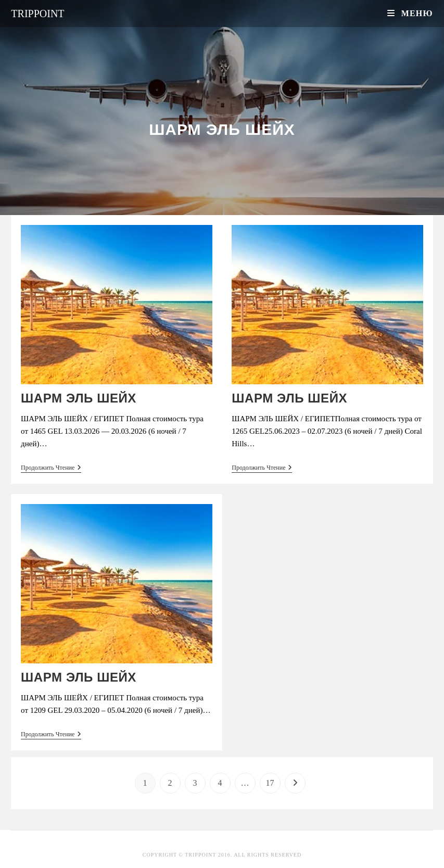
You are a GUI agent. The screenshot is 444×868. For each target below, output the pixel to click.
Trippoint (37, 14)
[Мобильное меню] (410, 13)
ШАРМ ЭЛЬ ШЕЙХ (79, 398)
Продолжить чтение (51, 468)
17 (270, 783)
